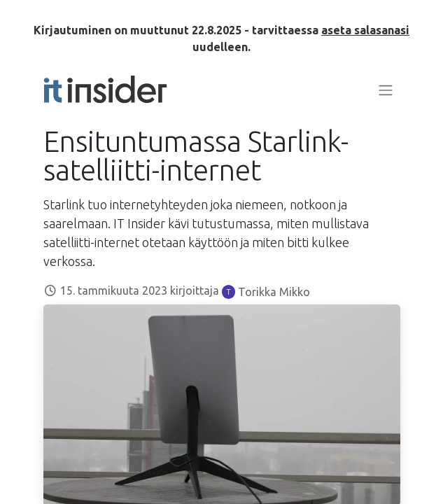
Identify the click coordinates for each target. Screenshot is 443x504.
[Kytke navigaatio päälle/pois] (386, 90)
